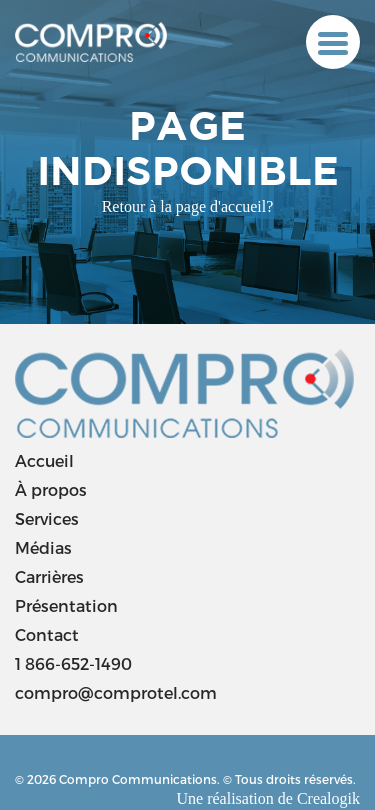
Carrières (49, 576)
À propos (51, 489)
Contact (47, 634)
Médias (43, 547)
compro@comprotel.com (116, 692)
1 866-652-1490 (73, 663)
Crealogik (328, 798)
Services (47, 518)
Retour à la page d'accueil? (188, 206)
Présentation (66, 605)
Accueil (44, 460)
